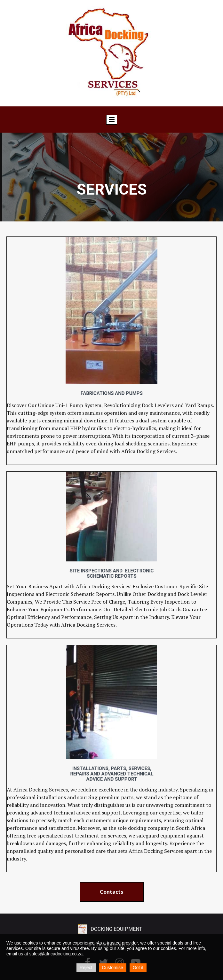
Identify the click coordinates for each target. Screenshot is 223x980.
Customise (113, 968)
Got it (138, 968)
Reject (86, 968)
